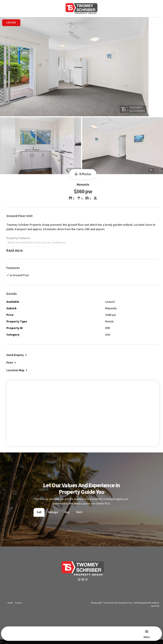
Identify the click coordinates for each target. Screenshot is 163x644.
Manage (53, 512)
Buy (67, 512)
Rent (79, 512)
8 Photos (83, 174)
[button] (11, 363)
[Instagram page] (83, 580)
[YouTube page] (86, 580)
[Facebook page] (79, 580)
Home (10, 603)
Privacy (19, 603)
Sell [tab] (39, 512)
